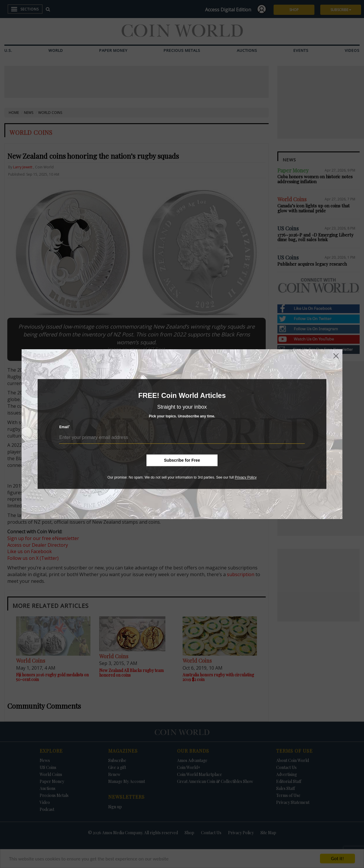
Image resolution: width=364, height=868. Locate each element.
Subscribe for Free (182, 460)
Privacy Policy (246, 477)
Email (64, 427)
